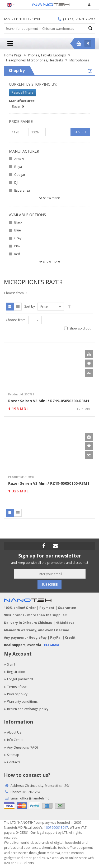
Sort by (30, 306)
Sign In (10, 664)
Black (18, 222)
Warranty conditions (21, 702)
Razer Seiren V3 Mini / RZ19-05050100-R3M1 (49, 483)
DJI (16, 183)
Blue (18, 230)
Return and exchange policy (26, 709)
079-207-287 (31, 792)
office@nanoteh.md (35, 798)
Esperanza (22, 190)
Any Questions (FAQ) (21, 747)
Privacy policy (16, 694)
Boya (18, 167)
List (18, 307)
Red (17, 254)
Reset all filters (22, 92)
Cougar (20, 175)
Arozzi (19, 159)
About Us (13, 732)
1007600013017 (56, 828)
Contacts (12, 762)
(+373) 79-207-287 (76, 19)
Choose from (16, 320)
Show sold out (80, 328)
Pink (17, 246)
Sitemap (12, 755)
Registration (15, 672)
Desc (69, 307)
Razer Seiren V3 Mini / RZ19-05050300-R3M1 (49, 401)
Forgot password (18, 679)
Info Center (14, 740)
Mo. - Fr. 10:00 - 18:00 (23, 19)
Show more (49, 198)
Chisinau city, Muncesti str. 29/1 (48, 786)
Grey (18, 238)
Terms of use (15, 687)
